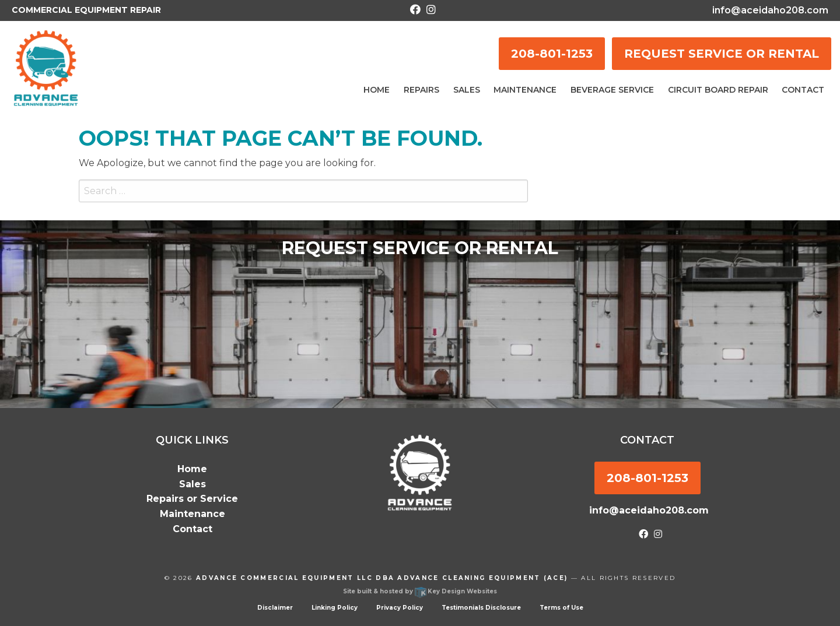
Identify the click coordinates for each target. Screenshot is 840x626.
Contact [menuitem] (803, 90)
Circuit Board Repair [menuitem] (718, 90)
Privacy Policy (400, 608)
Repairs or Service (192, 499)
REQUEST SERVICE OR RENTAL (722, 54)
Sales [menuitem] (467, 90)
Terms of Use (561, 608)
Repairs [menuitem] (421, 90)
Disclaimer (275, 608)
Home (192, 469)
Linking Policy (335, 608)
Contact (192, 529)
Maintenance (192, 514)
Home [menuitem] (377, 90)
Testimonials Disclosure (481, 608)
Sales (192, 484)
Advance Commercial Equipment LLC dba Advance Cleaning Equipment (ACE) (382, 578)
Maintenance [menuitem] (525, 90)
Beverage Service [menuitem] (612, 90)
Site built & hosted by (420, 591)
